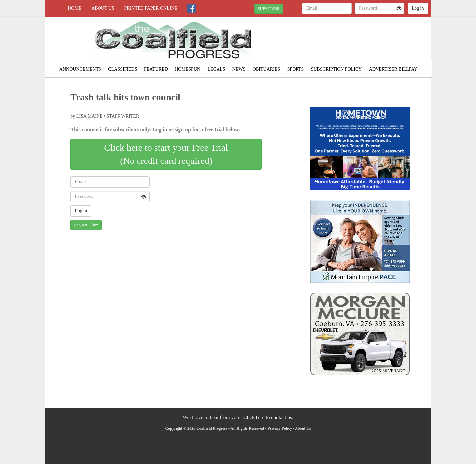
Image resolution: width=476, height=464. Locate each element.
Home (75, 8)
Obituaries (266, 69)
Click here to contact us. (268, 417)
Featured (156, 69)
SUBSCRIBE (269, 9)
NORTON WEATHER (371, 40)
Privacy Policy (280, 428)
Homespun (188, 69)
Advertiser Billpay (393, 69)
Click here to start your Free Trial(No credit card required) (166, 154)
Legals (217, 69)
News (239, 69)
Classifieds (122, 69)
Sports (296, 69)
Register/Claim (86, 225)
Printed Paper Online (151, 8)
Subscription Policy (337, 69)
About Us (103, 8)
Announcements (80, 69)
